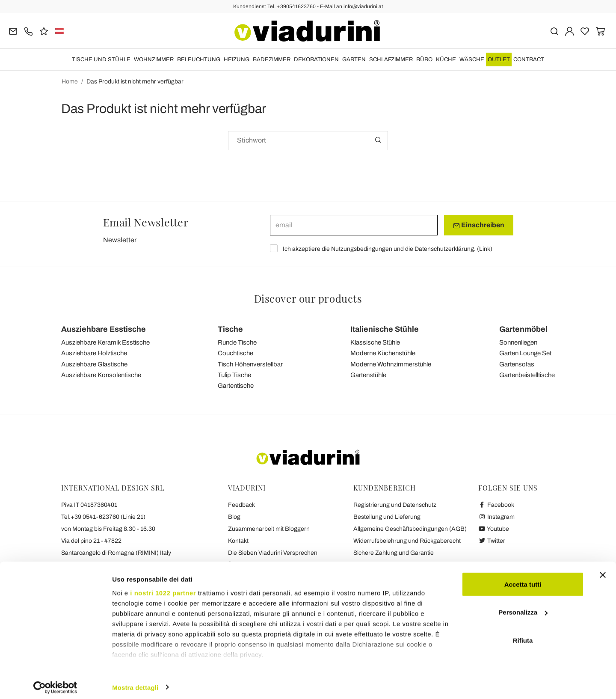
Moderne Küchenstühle (383, 353)
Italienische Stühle (385, 329)
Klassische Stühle (375, 342)
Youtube (494, 529)
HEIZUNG (237, 59)
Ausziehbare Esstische (104, 329)
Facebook (496, 505)
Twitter (492, 541)
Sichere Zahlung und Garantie (394, 553)
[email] (354, 225)
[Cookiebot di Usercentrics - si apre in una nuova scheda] (55, 682)
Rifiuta (523, 635)
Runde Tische (237, 342)
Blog (234, 517)
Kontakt (238, 541)
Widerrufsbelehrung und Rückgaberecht (407, 541)
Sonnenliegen (518, 342)
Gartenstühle (368, 375)
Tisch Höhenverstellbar (250, 364)
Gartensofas (517, 364)
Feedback (241, 505)
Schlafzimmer (391, 59)
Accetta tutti (523, 579)
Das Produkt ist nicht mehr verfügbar (135, 82)
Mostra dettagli (135, 682)
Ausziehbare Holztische (94, 353)
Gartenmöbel (523, 329)
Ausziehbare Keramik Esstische (105, 342)
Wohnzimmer (154, 59)
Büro (424, 59)
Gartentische (236, 386)
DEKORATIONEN (316, 59)
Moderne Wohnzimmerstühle (391, 364)
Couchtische (235, 353)
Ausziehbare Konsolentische (101, 375)
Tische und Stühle (101, 59)
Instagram (496, 517)
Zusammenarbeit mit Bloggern (269, 529)
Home (70, 82)
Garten (354, 59)
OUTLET (499, 59)
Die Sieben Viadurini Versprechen (273, 553)
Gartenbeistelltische (527, 375)
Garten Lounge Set (525, 353)
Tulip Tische (234, 375)
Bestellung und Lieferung (387, 517)
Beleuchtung (199, 59)
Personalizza (523, 607)
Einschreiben (479, 225)
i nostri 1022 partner (163, 587)
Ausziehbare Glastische (94, 364)
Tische (230, 329)
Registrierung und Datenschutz (395, 505)
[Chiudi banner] (603, 570)
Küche (446, 59)
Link (485, 249)
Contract (529, 59)
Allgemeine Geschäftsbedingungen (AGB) (410, 529)
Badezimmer (272, 59)
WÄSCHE (472, 59)
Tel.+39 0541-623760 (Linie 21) (103, 517)
